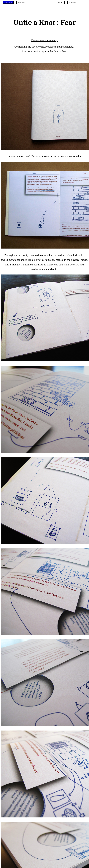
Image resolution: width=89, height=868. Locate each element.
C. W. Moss (8, 2)
